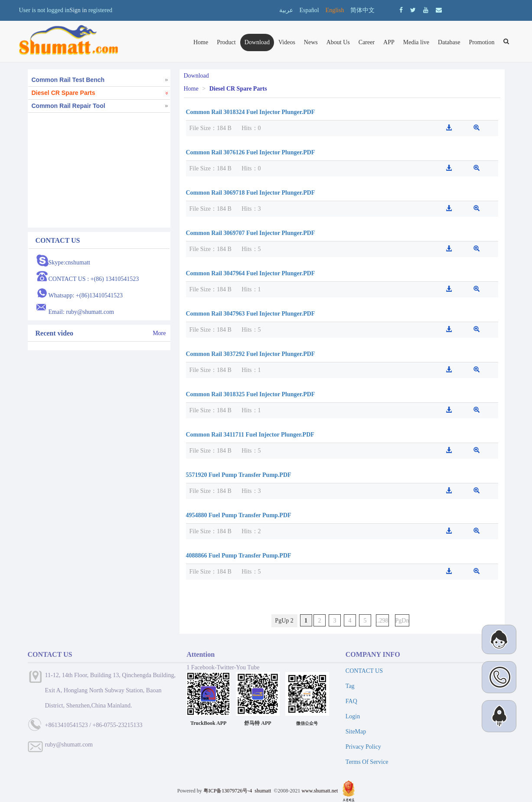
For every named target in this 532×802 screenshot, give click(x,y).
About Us (338, 42)
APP (389, 42)
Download (257, 42)
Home (201, 42)
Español (309, 10)
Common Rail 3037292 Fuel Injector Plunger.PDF (251, 354)
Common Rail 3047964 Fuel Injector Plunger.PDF (251, 273)
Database (449, 42)
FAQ (351, 701)
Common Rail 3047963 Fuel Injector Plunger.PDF (251, 314)
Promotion (481, 42)
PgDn (402, 621)
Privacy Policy (363, 747)
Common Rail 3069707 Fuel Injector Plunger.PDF (251, 233)
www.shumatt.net (320, 791)
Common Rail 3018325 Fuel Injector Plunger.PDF (251, 394)
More (159, 333)
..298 (382, 621)
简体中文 (362, 10)
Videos (287, 42)
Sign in (78, 10)
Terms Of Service (367, 762)
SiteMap (356, 732)
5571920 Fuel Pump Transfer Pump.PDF (239, 475)
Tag (350, 686)
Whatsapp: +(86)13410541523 (86, 295)
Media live (416, 42)
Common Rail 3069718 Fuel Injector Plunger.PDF (251, 193)
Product (226, 42)
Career (367, 42)
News (311, 42)
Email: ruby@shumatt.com (81, 312)
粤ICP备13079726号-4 (228, 791)
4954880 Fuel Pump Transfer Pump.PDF (239, 515)
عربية (286, 10)
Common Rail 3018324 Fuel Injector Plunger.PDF (251, 112)
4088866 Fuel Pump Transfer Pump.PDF (239, 556)
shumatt (263, 791)
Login (353, 716)
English (335, 10)
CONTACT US (364, 671)
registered (100, 10)
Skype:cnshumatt (69, 262)
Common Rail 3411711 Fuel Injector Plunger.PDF (250, 435)
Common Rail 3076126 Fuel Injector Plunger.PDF (251, 152)
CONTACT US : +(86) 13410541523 (94, 279)
